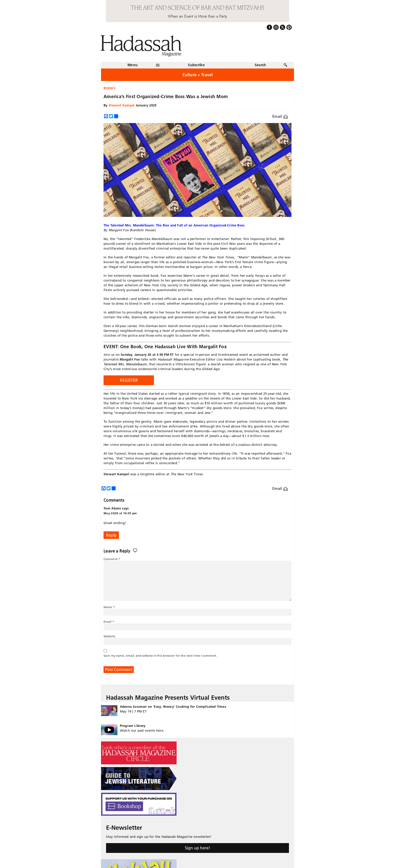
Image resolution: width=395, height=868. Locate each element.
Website (109, 636)
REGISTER (129, 380)
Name (109, 607)
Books (109, 88)
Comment (112, 559)
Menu (133, 65)
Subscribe (196, 65)
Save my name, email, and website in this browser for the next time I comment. (160, 656)
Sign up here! (197, 848)
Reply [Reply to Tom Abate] (111, 535)
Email (280, 116)
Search (260, 65)
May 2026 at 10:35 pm (120, 513)
